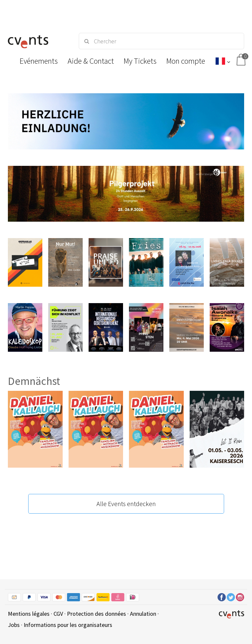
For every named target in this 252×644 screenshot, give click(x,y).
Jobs (14, 625)
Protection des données (96, 614)
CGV (58, 614)
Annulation (143, 614)
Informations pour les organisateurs (68, 625)
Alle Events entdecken (126, 504)
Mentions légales (29, 614)
